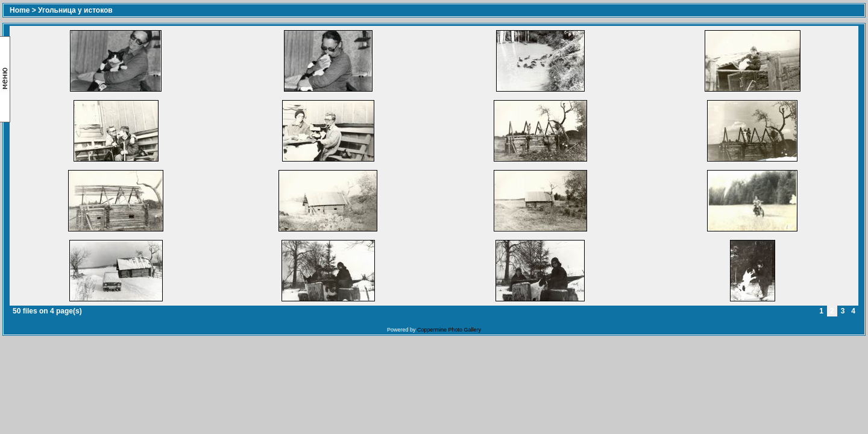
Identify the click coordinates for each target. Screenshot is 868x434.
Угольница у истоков (75, 10)
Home (20, 10)
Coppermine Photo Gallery (449, 330)
